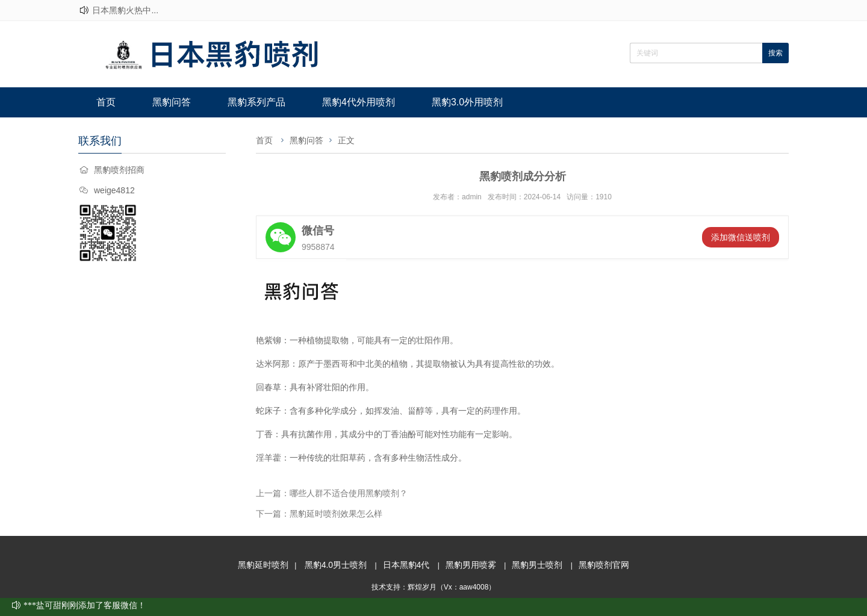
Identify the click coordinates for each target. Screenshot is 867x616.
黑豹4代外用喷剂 (359, 102)
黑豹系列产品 (256, 102)
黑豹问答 (172, 102)
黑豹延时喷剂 (263, 565)
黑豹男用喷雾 (471, 565)
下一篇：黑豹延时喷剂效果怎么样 (319, 514)
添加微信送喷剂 (741, 237)
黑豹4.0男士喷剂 (336, 565)
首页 (106, 102)
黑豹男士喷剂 (537, 565)
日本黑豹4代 (406, 565)
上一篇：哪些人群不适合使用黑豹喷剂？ (332, 493)
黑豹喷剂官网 (604, 565)
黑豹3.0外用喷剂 (467, 102)
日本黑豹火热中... (125, 10)
